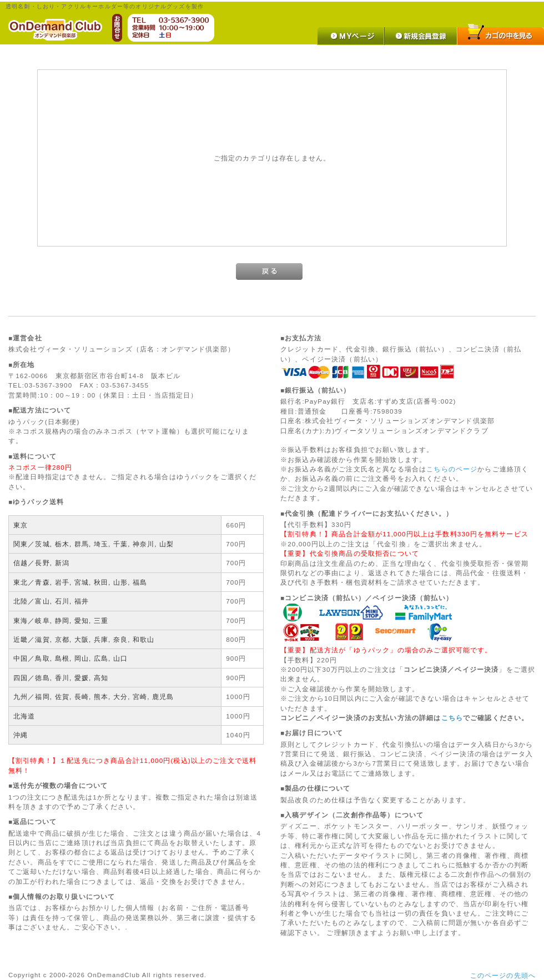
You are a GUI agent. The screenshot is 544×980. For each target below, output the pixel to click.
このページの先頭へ (503, 975)
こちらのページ (452, 469)
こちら (452, 718)
